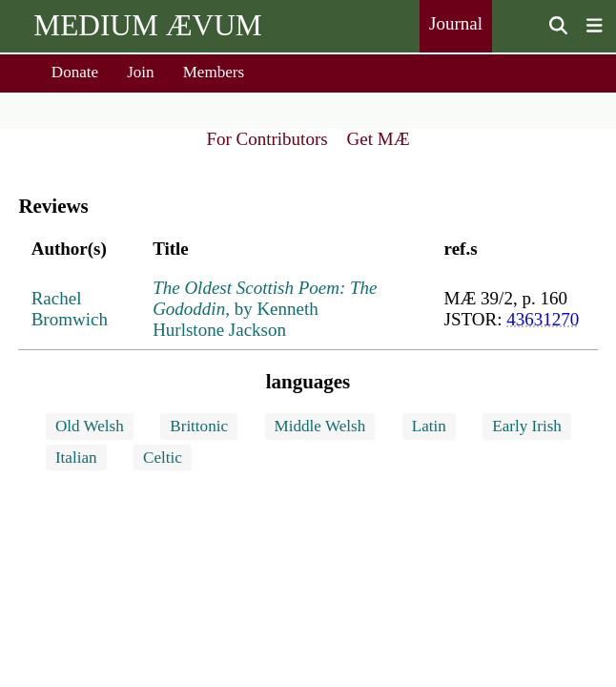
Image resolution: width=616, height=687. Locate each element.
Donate (75, 72)
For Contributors (267, 139)
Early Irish (527, 426)
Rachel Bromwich (70, 309)
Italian (76, 458)
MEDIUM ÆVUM (147, 25)
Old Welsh (90, 426)
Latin (429, 426)
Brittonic (199, 426)
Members (214, 72)
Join (141, 72)
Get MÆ (379, 139)
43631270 (543, 319)
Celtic (163, 458)
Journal (456, 23)
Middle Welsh (320, 426)
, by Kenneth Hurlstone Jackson (265, 309)
